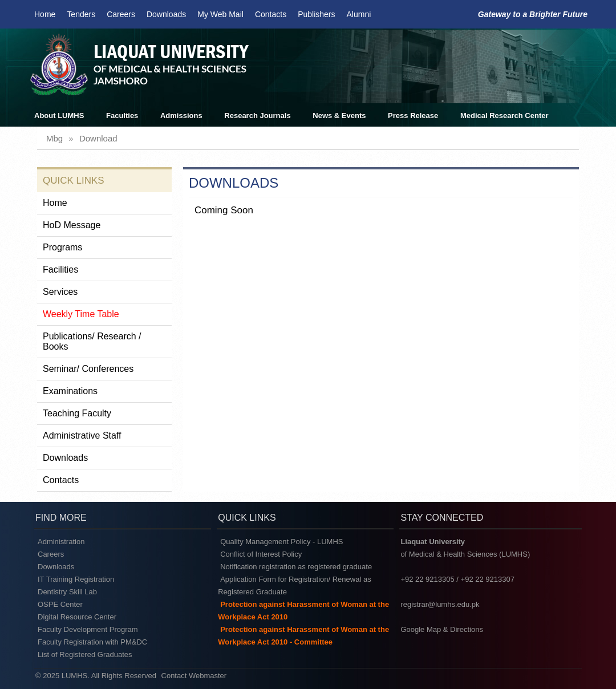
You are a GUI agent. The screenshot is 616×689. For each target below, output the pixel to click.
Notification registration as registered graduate (296, 567)
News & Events (339, 115)
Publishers (316, 14)
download (98, 138)
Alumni (359, 14)
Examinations (70, 391)
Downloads (166, 14)
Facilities (60, 269)
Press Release (413, 115)
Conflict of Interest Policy (261, 554)
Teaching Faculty (77, 413)
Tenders (81, 14)
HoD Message (72, 225)
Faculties (122, 115)
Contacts (271, 14)
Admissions (181, 115)
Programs (62, 247)
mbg (54, 138)
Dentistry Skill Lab (67, 592)
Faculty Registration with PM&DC (92, 642)
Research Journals (257, 115)
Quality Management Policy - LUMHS (281, 542)
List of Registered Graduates (85, 654)
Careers (121, 14)
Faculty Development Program (88, 629)
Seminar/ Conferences (88, 369)
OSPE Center (60, 604)
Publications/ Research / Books (92, 341)
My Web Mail (220, 14)
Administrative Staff (82, 435)
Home (45, 14)
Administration (61, 542)
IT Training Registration (76, 579)
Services (60, 292)
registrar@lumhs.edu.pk (440, 604)
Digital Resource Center (77, 617)
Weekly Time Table (81, 314)
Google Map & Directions (442, 629)
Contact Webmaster (194, 676)
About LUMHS (59, 115)
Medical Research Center (504, 115)
